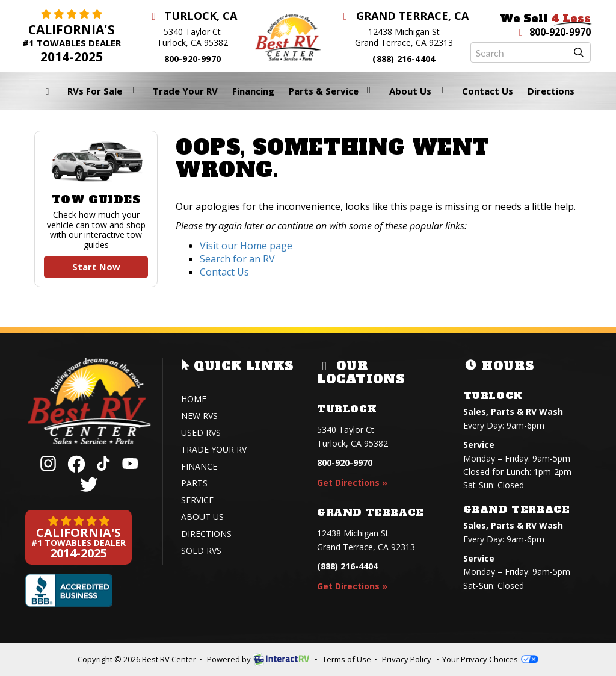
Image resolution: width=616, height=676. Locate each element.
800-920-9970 (192, 59)
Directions (551, 91)
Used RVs (201, 433)
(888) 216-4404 (404, 59)
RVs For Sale (103, 91)
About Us (418, 91)
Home (194, 399)
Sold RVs (201, 550)
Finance (199, 466)
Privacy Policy (407, 659)
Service (197, 500)
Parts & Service (332, 91)
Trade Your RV (185, 91)
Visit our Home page (246, 246)
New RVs (199, 416)
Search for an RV (237, 259)
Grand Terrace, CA (404, 16)
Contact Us (488, 91)
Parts (194, 483)
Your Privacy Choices (490, 659)
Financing (253, 91)
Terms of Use (347, 659)
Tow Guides (96, 209)
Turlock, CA (193, 16)
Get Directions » (352, 482)
